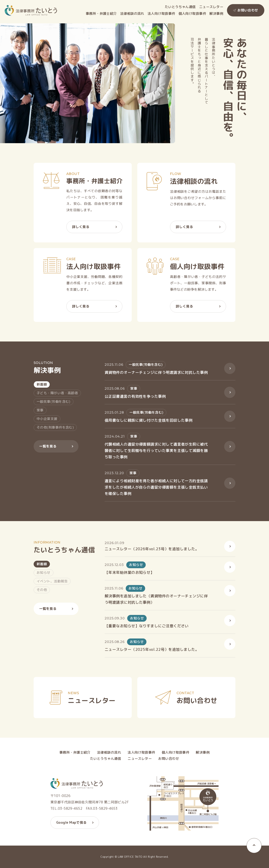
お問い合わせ (248, 10)
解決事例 (216, 14)
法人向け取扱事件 (161, 14)
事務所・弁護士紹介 (101, 14)
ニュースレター (211, 7)
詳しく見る (81, 228)
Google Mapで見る (71, 824)
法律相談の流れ (132, 14)
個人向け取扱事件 (192, 14)
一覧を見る (48, 447)
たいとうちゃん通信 (180, 7)
